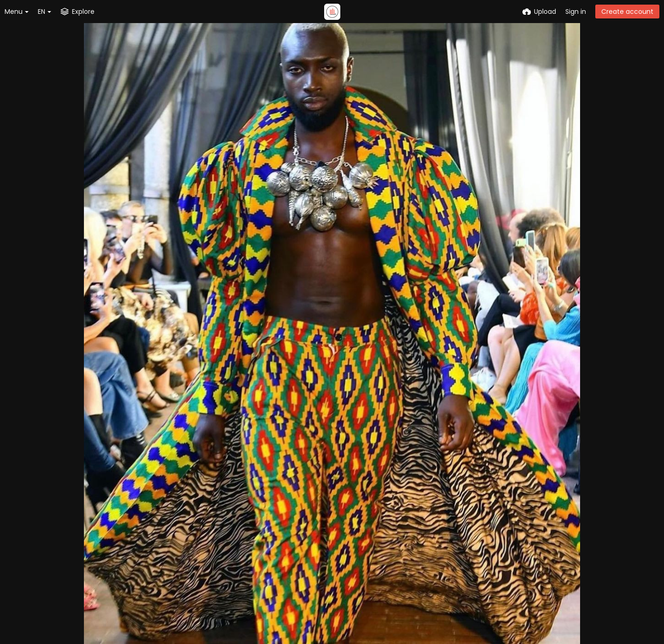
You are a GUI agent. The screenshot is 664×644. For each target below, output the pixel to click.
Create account (627, 12)
